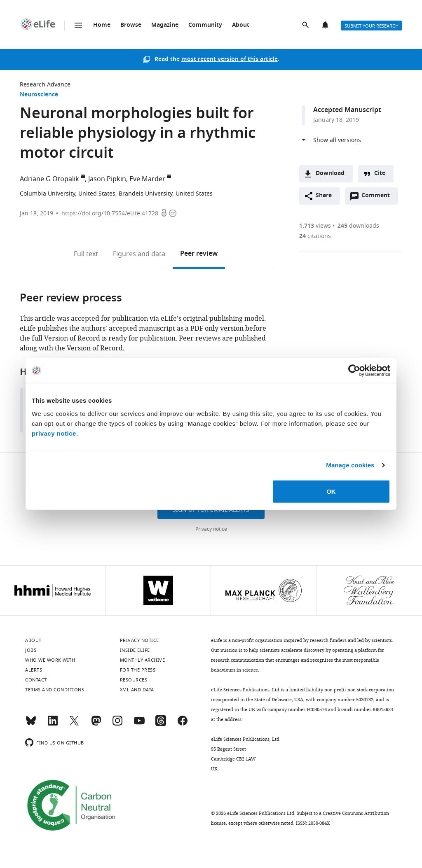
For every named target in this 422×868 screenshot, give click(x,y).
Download (330, 174)
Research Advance (45, 85)
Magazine (165, 25)
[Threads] (161, 724)
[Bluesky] (31, 724)
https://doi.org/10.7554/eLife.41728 (110, 213)
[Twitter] (74, 724)
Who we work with (50, 660)
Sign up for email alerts (211, 510)
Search (306, 26)
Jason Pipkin (107, 179)
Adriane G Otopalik (49, 179)
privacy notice (54, 433)
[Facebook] (183, 724)
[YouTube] (139, 724)
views (315, 226)
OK (331, 491)
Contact (36, 680)
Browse (131, 25)
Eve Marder (147, 179)
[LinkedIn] (53, 724)
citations (315, 236)
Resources (134, 680)
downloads (358, 226)
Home (102, 25)
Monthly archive (143, 660)
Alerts (326, 26)
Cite (380, 174)
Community (205, 25)
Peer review (199, 254)
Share (324, 196)
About (241, 25)
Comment (378, 198)
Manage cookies (350, 465)
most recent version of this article (230, 59)
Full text (86, 254)
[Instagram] (117, 724)
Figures (139, 254)
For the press (138, 670)
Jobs (31, 650)
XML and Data (137, 690)
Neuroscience (39, 95)
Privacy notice (211, 529)
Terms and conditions (55, 690)
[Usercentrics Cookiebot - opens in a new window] (354, 371)
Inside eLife (135, 650)
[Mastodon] (96, 724)
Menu (78, 25)
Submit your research (372, 26)
